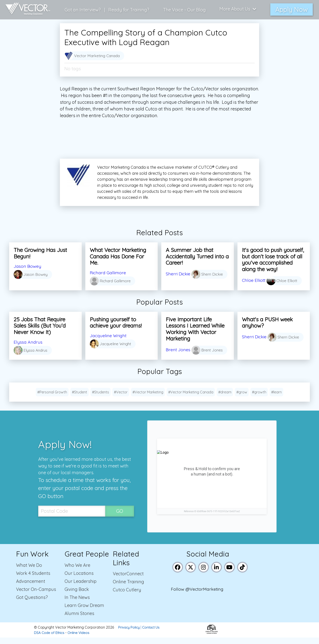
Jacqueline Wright (109, 336)
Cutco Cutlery (127, 596)
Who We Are (77, 572)
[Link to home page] (27, 9)
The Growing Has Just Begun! (40, 253)
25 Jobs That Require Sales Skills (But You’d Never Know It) (40, 326)
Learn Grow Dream (84, 612)
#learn (276, 399)
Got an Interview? (83, 9)
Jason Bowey (28, 266)
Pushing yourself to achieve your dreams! (116, 323)
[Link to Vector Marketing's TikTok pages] (243, 573)
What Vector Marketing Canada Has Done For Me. (118, 256)
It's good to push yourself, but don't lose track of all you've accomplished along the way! (273, 260)
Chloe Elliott (254, 280)
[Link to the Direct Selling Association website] (212, 639)
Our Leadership (81, 588)
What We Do (29, 572)
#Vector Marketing (148, 399)
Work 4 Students (33, 580)
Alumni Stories (79, 620)
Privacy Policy (129, 634)
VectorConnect (128, 580)
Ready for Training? (129, 9)
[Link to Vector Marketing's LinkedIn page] (217, 573)
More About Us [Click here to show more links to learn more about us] (238, 9)
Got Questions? (32, 604)
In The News (77, 604)
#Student (80, 399)
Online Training (128, 588)
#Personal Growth (52, 399)
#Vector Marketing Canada (191, 399)
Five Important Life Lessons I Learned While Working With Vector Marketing (195, 329)
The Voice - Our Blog (185, 9)
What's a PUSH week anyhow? (267, 323)
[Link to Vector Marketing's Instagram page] (204, 573)
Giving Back (77, 596)
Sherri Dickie (178, 273)
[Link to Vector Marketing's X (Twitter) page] (191, 573)
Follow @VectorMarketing (198, 596)
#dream (225, 399)
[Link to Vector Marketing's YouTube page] (230, 573)
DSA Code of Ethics (50, 639)
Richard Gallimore (108, 273)
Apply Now (292, 9)
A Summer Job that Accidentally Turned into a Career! (197, 256)
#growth (259, 399)
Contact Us (152, 634)
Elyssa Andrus (28, 342)
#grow (242, 399)
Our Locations (79, 580)
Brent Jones (178, 348)
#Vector (121, 399)
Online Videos (80, 639)
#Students (101, 399)
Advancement (31, 588)
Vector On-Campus (36, 596)
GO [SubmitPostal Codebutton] (120, 517)
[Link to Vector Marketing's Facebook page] (178, 573)
